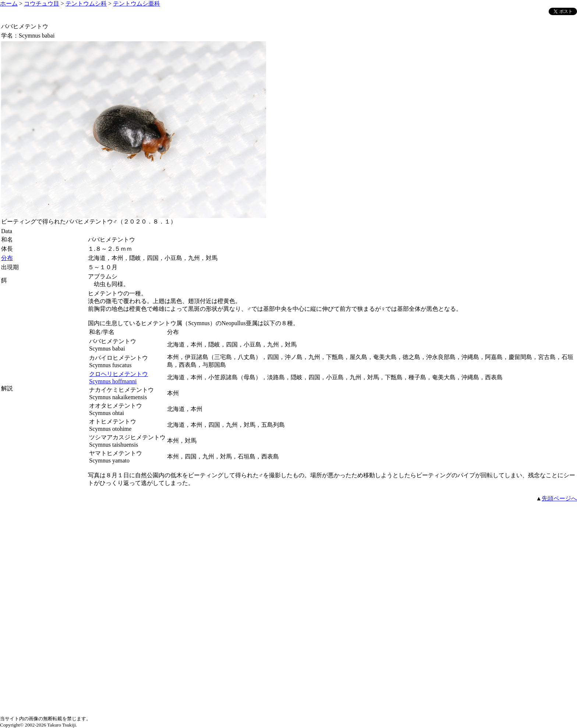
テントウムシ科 (86, 3)
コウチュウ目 (42, 3)
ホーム (9, 3)
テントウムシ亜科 (137, 3)
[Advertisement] (288, 554)
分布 (7, 258)
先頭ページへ (559, 498)
